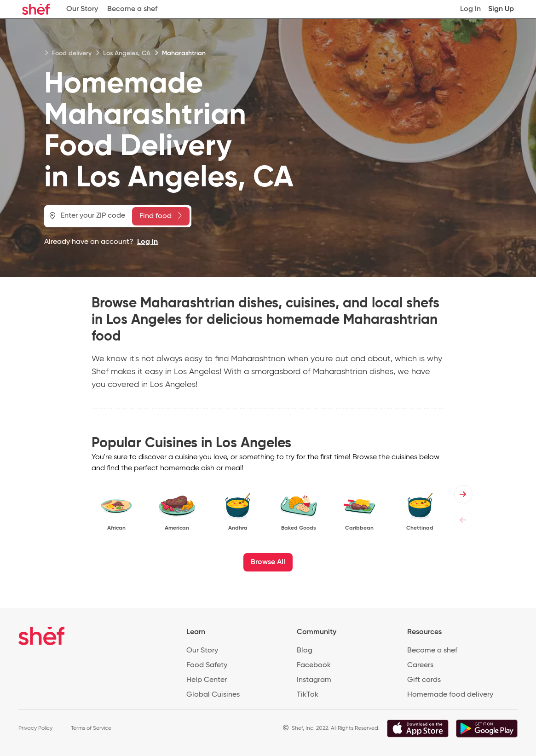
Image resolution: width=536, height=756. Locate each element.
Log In (470, 9)
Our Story (82, 9)
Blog (305, 651)
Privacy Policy (35, 728)
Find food (161, 216)
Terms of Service (91, 728)
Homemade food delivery (450, 695)
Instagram (314, 680)
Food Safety (207, 665)
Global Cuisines (213, 695)
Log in (147, 242)
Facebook (314, 665)
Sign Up (501, 9)
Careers (420, 665)
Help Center (207, 680)
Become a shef (132, 9)
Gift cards (424, 680)
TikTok (308, 695)
